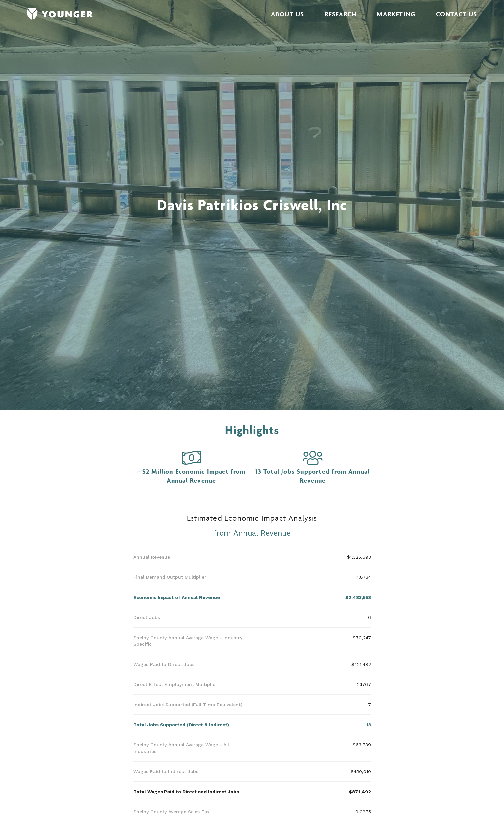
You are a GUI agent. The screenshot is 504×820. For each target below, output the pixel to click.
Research (341, 14)
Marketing (396, 14)
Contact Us (457, 14)
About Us (288, 14)
